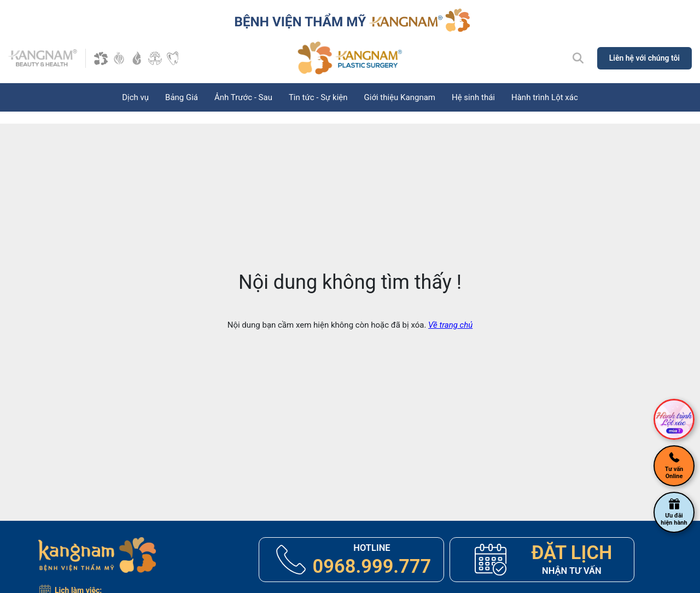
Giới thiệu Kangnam (400, 97)
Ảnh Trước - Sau (243, 97)
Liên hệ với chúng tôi (644, 58)
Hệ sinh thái (473, 97)
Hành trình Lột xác (545, 97)
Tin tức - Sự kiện (318, 97)
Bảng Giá (182, 97)
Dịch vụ (135, 97)
